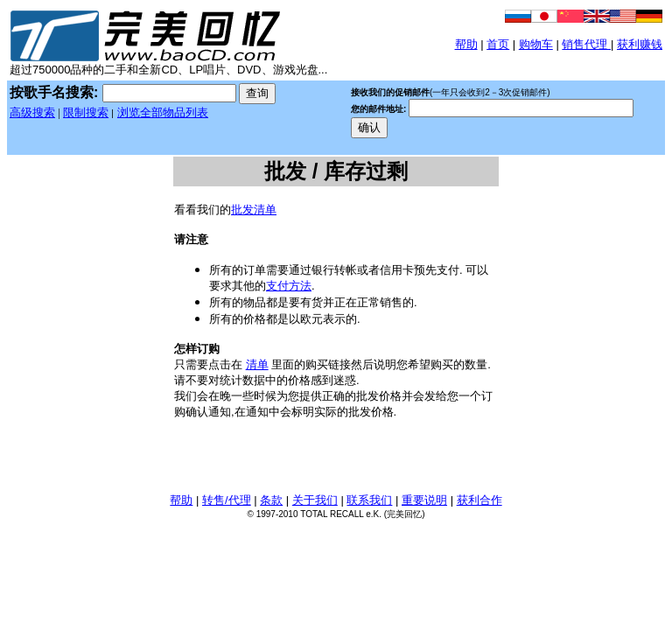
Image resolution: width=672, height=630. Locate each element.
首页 (498, 44)
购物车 (536, 44)
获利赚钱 (640, 44)
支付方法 (289, 286)
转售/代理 (227, 500)
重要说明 (424, 500)
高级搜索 (32, 112)
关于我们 (315, 500)
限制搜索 (86, 112)
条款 (271, 500)
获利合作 (479, 500)
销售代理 (586, 44)
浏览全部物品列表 (163, 112)
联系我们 (369, 500)
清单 (257, 364)
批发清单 (254, 210)
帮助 (466, 44)
